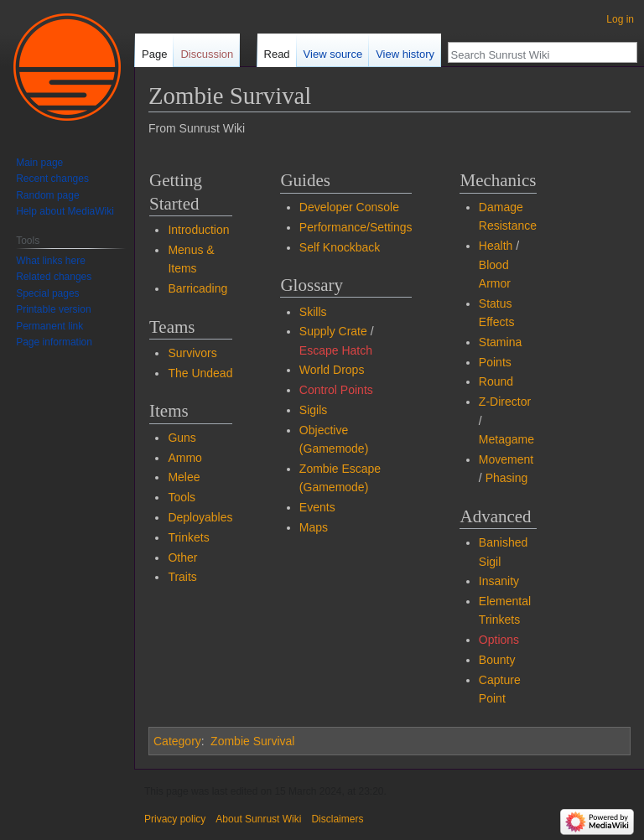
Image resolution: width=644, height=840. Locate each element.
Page (154, 54)
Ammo (184, 458)
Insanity (499, 581)
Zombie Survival (252, 741)
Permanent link (49, 326)
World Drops (332, 370)
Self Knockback (340, 247)
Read (277, 54)
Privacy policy (175, 819)
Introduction (198, 230)
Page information (54, 342)
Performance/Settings (356, 227)
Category (177, 741)
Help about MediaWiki (65, 211)
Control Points (336, 390)
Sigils (313, 410)
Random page (47, 195)
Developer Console (349, 207)
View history (405, 54)
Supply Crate (333, 331)
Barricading (197, 288)
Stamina (500, 342)
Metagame (506, 439)
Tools (182, 497)
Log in (620, 19)
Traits (182, 577)
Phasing (507, 478)
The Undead (200, 373)
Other (182, 557)
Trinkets (188, 537)
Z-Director (505, 402)
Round (496, 381)
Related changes (54, 277)
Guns (182, 438)
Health (496, 246)
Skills (313, 312)
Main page (39, 163)
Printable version (53, 309)
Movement (506, 459)
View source (333, 54)
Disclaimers (337, 819)
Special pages (47, 293)
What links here (51, 261)
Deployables (200, 517)
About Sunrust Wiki (258, 819)
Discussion (207, 54)
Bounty (497, 660)
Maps (314, 527)
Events (317, 507)
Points (495, 362)
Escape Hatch (336, 350)
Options (499, 640)
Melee (184, 477)
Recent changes (52, 179)
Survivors (192, 353)
